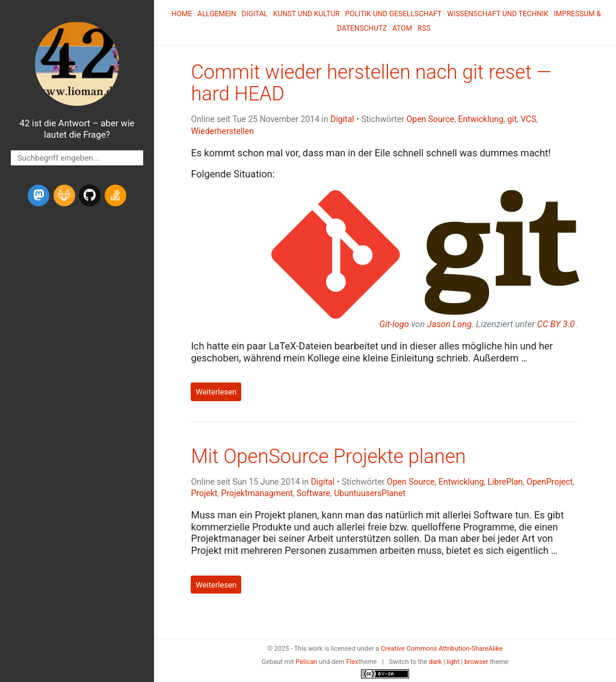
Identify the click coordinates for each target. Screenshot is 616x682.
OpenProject (550, 482)
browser (476, 662)
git (512, 119)
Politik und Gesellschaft (394, 14)
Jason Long (449, 324)
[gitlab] (64, 195)
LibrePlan (506, 482)
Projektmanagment (257, 493)
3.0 (556, 324)
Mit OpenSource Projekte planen (328, 456)
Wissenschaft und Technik (497, 14)
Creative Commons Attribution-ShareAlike (442, 649)
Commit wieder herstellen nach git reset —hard (371, 83)
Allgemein (217, 14)
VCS (528, 119)
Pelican (306, 662)
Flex (352, 662)
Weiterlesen (216, 392)
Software (313, 493)
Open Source (431, 119)
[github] (90, 195)
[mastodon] (38, 195)
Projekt (204, 493)
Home (182, 14)
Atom (402, 28)
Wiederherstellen (222, 131)
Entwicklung (480, 119)
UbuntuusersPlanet (370, 493)
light (453, 662)
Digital (255, 14)
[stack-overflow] (115, 195)
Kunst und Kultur (306, 14)
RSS (424, 28)
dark (436, 662)
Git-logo (394, 324)
